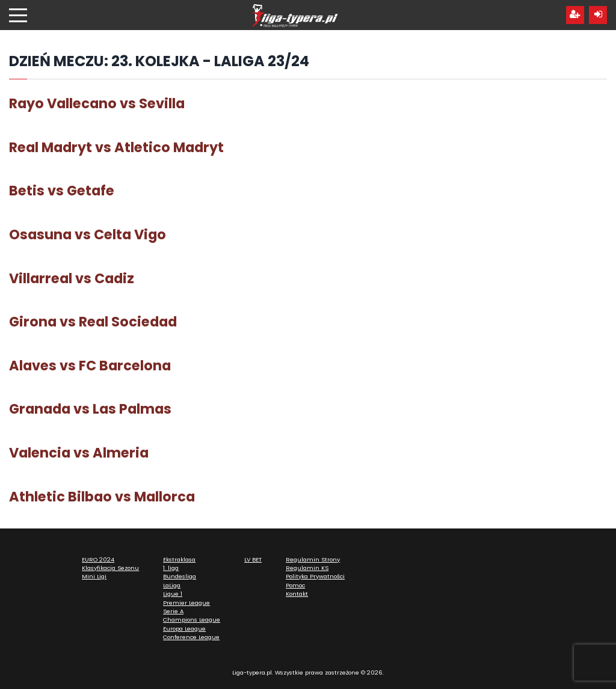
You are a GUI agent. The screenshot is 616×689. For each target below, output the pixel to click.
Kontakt (297, 594)
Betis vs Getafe (62, 191)
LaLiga (172, 585)
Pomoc (295, 585)
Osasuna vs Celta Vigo (88, 234)
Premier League (186, 603)
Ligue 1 (173, 594)
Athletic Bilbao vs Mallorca (102, 497)
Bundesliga (180, 576)
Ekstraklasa (179, 559)
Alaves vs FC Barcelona (90, 366)
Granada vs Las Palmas (90, 409)
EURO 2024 (98, 559)
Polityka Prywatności (315, 576)
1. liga (171, 568)
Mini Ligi (94, 576)
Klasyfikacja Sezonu (110, 568)
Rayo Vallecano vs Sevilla (97, 103)
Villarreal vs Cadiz (72, 278)
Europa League (184, 629)
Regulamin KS (307, 568)
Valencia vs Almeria (79, 453)
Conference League (191, 637)
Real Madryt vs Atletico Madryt (116, 147)
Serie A (173, 611)
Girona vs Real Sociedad (93, 322)
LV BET (253, 559)
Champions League (192, 620)
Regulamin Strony (313, 559)
